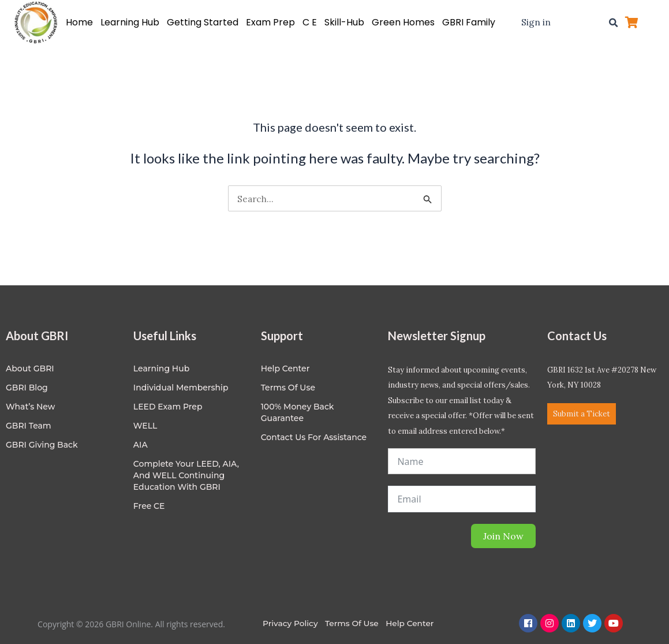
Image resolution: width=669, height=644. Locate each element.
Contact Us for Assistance (314, 437)
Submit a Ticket (582, 414)
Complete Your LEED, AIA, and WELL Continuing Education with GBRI (186, 475)
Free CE (149, 506)
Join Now (503, 536)
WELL (145, 426)
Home (79, 22)
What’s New (30, 407)
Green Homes (403, 22)
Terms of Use (288, 388)
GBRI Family (469, 22)
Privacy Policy (291, 623)
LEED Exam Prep (168, 407)
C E (310, 22)
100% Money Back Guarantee (298, 412)
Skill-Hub (344, 22)
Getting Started (203, 22)
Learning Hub (130, 22)
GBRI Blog (27, 388)
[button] (613, 23)
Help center (285, 368)
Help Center (413, 623)
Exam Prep (270, 22)
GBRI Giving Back (42, 445)
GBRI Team (29, 426)
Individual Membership (181, 388)
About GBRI (30, 368)
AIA (141, 445)
